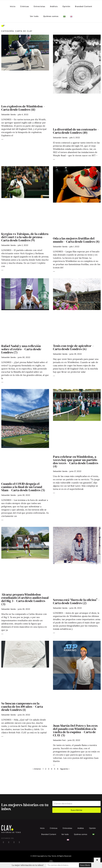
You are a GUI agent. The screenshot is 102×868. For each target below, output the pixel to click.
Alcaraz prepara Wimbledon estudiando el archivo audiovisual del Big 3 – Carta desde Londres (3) (25, 599)
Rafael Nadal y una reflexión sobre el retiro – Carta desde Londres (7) (21, 349)
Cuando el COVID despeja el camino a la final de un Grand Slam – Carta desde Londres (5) (23, 487)
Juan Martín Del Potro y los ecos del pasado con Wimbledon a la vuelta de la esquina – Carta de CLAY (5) (75, 730)
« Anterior (37, 769)
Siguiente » (65, 769)
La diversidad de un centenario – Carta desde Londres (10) (76, 131)
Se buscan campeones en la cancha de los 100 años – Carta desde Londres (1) (22, 707)
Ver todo (34, 16)
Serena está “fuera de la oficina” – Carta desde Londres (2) (76, 601)
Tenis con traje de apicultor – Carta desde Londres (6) (73, 347)
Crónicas (25, 6)
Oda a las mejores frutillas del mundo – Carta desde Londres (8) (76, 240)
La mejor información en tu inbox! (28, 865)
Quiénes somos (51, 16)
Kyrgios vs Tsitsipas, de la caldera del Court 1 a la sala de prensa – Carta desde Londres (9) (25, 237)
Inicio (13, 6)
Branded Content (84, 6)
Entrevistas (39, 6)
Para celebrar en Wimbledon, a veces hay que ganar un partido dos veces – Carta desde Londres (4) (76, 461)
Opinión (66, 6)
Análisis (54, 6)
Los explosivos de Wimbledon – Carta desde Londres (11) (23, 108)
